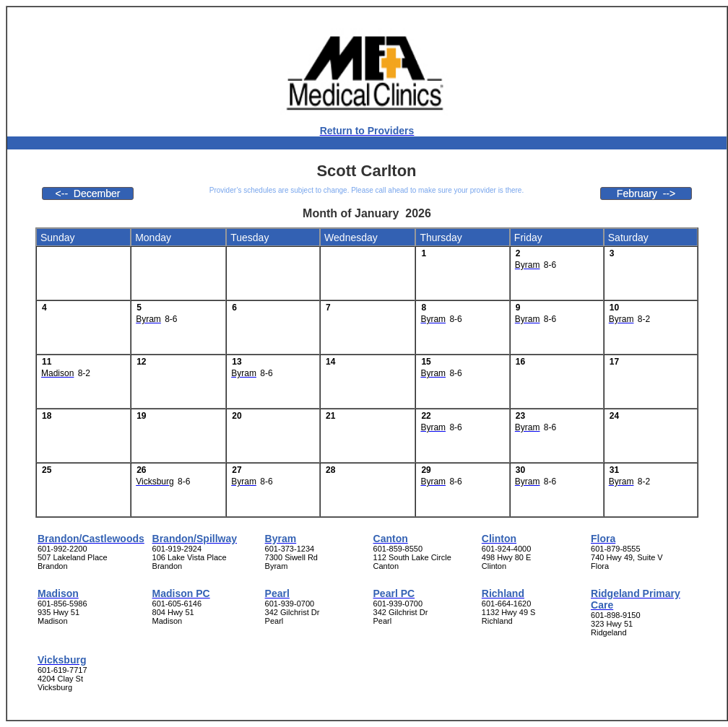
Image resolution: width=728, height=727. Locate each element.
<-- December (88, 193)
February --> (646, 193)
